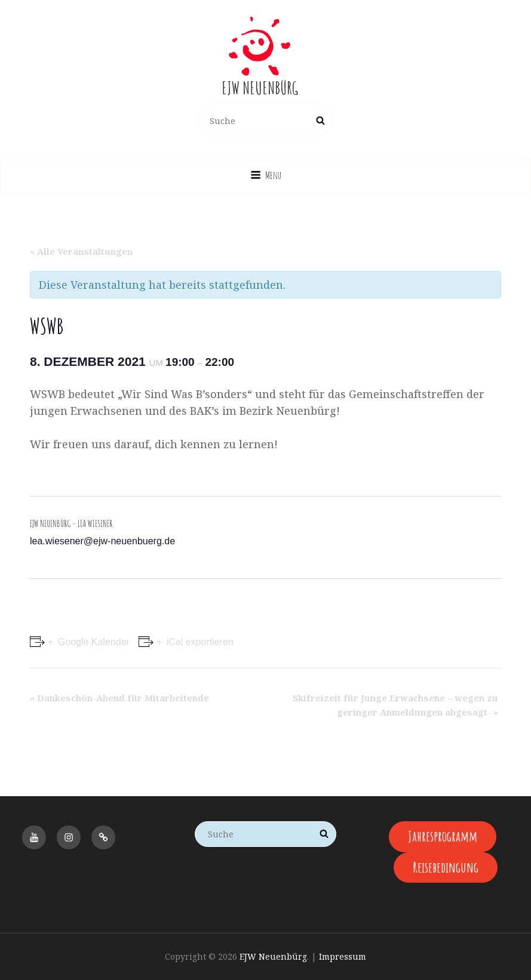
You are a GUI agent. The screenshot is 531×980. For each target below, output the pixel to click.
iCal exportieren (199, 642)
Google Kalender (92, 642)
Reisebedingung (446, 867)
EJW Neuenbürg (260, 88)
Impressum (343, 956)
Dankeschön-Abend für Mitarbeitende (119, 698)
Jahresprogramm (443, 836)
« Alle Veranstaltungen (81, 251)
